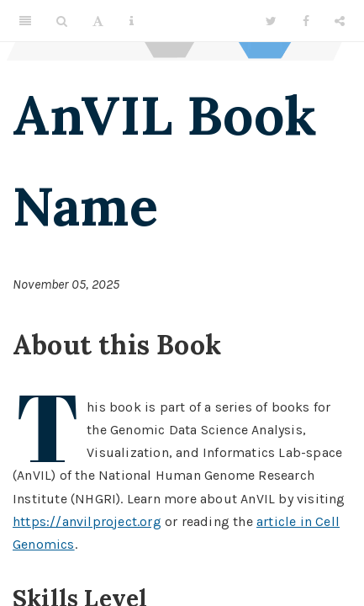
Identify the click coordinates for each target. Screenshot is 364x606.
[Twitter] (271, 21)
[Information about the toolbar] (132, 21)
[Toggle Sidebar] (25, 21)
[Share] (340, 21)
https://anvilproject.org (87, 521)
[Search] (62, 21)
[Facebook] (306, 21)
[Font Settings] (98, 21)
